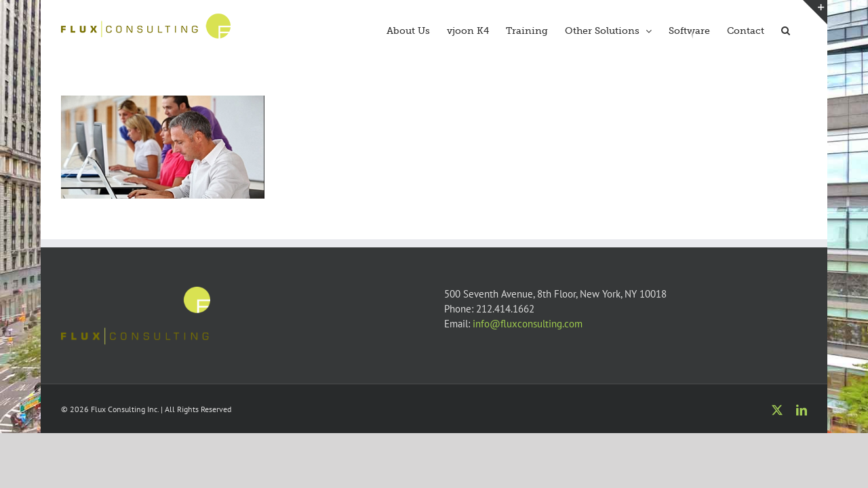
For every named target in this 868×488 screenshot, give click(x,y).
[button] (803, 29)
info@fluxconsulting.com (528, 324)
